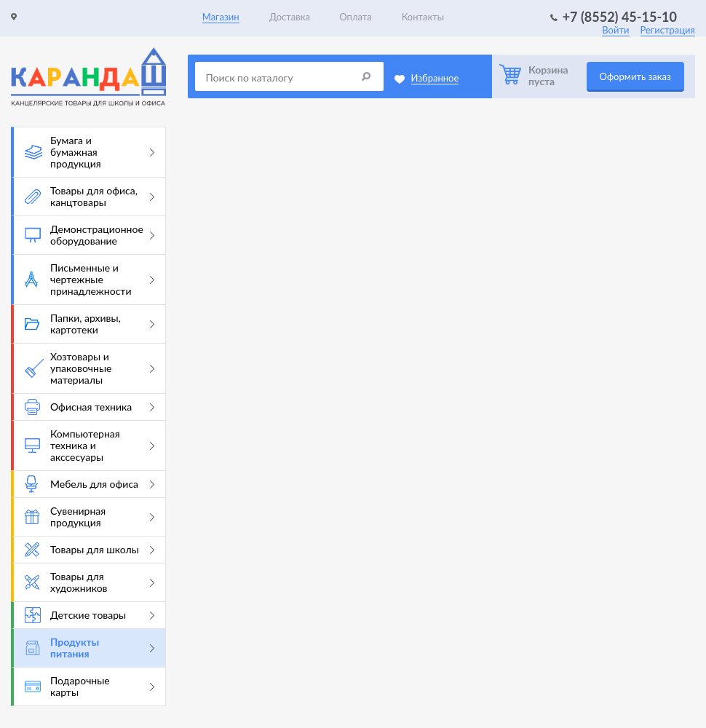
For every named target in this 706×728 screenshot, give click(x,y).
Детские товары (90, 615)
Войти (615, 30)
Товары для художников (90, 582)
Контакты (423, 17)
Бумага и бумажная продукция (90, 152)
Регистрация (668, 30)
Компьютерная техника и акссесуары (90, 445)
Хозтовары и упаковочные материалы (90, 368)
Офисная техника (90, 407)
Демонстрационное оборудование (90, 235)
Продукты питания (90, 648)
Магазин (221, 17)
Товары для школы (90, 550)
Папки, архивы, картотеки (90, 324)
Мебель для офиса (90, 484)
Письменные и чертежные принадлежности (90, 279)
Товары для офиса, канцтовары (90, 196)
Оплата (355, 17)
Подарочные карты (90, 686)
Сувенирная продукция (90, 517)
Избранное (435, 78)
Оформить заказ (635, 76)
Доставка (290, 17)
